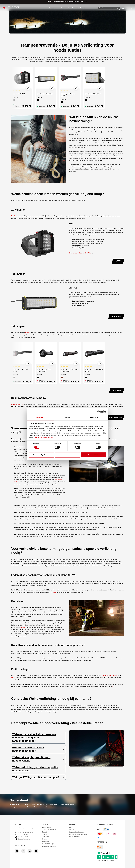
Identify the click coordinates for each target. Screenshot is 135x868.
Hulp (131, 5)
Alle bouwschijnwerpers (114, 417)
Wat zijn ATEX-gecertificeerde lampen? (38, 777)
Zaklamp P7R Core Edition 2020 (94, 370)
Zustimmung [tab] (40, 418)
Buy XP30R (118, 261)
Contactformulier (24, 839)
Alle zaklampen (117, 390)
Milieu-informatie (75, 837)
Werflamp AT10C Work (45, 94)
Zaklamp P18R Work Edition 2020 (44, 370)
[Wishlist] (123, 8)
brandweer (107, 130)
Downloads (45, 837)
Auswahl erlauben (67, 455)
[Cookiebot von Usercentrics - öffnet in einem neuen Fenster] (98, 412)
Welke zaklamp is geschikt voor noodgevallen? (38, 759)
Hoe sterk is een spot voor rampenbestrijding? (38, 749)
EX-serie (23, 627)
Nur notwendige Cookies (41, 455)
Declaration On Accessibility (78, 834)
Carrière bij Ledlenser (49, 830)
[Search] (117, 8)
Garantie (121, 5)
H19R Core (52, 592)
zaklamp (28, 333)
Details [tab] (67, 418)
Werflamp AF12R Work (93, 94)
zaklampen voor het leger (110, 676)
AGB (71, 827)
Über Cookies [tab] (95, 418)
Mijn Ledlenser (47, 827)
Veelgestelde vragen (48, 844)
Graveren (45, 839)
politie (13, 678)
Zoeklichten (15, 216)
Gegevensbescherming (77, 832)
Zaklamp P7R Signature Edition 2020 (69, 370)
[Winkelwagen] (127, 8)
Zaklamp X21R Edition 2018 (69, 95)
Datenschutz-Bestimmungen (44, 437)
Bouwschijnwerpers (18, 404)
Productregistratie (112, 5)
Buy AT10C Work (116, 316)
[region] (67, 88)
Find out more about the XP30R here (81, 253)
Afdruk (72, 830)
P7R (113, 687)
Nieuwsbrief (46, 841)
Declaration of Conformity (50, 846)
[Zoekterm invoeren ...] (106, 8)
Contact (127, 5)
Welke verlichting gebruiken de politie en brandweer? (38, 769)
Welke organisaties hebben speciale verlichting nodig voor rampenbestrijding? (38, 738)
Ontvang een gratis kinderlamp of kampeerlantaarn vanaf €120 (67, 2)
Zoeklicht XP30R (19, 94)
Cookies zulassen (94, 455)
